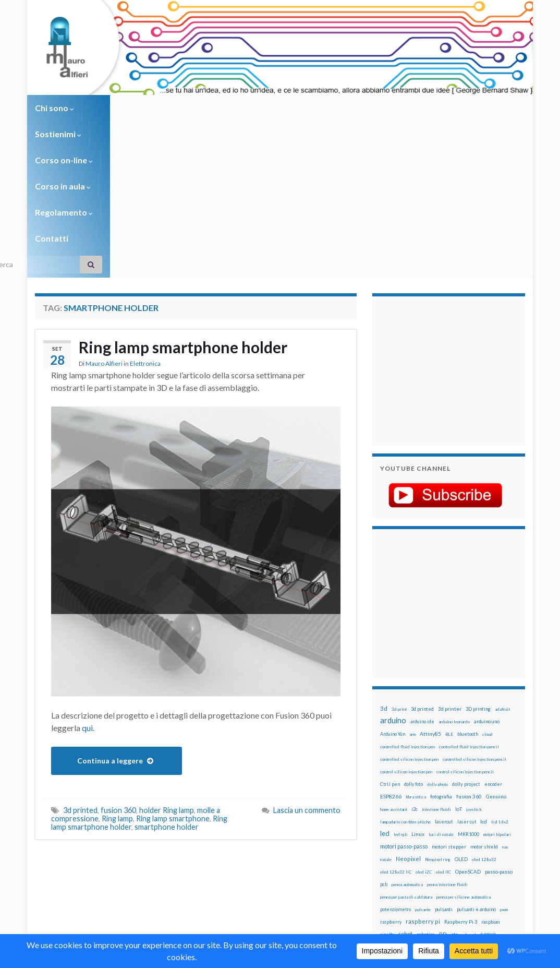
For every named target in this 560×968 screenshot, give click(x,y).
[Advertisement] (445, 239)
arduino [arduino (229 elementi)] (393, 590)
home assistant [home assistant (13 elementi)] (394, 679)
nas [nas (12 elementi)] (505, 716)
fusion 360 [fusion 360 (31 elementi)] (469, 666)
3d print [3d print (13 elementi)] (399, 579)
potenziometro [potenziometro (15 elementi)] (395, 779)
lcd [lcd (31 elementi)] (484, 691)
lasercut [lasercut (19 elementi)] (444, 691)
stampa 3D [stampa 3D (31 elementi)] (500, 816)
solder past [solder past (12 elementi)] (441, 817)
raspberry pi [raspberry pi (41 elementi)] (423, 791)
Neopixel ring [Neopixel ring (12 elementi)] (438, 729)
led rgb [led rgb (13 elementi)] (400, 704)
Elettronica (145, 233)
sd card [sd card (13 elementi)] (469, 804)
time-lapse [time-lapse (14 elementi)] (481, 829)
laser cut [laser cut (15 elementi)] (467, 691)
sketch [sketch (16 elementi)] (418, 816)
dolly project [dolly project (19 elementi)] (466, 654)
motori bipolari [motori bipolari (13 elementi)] (497, 704)
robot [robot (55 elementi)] (405, 803)
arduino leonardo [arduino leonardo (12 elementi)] (454, 591)
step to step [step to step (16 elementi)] (451, 829)
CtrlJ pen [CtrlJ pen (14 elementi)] (390, 654)
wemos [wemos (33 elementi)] (460, 841)
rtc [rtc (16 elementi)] (455, 804)
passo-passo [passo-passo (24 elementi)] (499, 741)
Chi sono (54, 108)
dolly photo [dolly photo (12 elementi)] (437, 654)
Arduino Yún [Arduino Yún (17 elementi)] (393, 603)
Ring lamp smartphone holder (183, 217)
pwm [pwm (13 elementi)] (504, 779)
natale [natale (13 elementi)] (386, 729)
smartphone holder (167, 696)
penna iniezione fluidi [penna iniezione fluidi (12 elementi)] (447, 754)
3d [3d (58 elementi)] (384, 578)
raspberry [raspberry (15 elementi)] (391, 791)
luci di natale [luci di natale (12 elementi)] (441, 704)
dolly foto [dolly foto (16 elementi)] (413, 654)
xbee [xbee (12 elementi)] (408, 854)
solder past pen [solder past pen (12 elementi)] (469, 817)
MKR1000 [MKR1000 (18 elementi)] (468, 704)
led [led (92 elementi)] (385, 703)
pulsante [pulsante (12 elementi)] (423, 779)
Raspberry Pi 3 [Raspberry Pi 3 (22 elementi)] (461, 791)
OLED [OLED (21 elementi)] (461, 729)
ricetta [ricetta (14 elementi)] (387, 804)
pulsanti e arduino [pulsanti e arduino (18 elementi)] (476, 779)
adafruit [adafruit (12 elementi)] (502, 579)
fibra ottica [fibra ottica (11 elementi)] (416, 666)
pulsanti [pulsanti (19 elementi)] (444, 779)
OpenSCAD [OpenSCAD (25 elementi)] (468, 741)
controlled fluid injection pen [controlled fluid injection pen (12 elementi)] (407, 616)
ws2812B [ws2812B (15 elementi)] (390, 854)
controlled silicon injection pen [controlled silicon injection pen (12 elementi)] (409, 629)
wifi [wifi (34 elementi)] (477, 841)
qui (87, 597)
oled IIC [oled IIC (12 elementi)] (443, 742)
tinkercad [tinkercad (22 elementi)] (418, 841)
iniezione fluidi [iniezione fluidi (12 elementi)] (436, 679)
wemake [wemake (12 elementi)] (440, 842)
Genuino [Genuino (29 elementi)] (496, 666)
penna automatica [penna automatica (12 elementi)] (407, 754)
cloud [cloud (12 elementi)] (488, 604)
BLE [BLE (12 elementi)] (449, 604)
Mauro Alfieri (104, 233)
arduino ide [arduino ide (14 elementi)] (422, 591)
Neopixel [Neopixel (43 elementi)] (408, 728)
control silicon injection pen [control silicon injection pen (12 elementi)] (406, 641)
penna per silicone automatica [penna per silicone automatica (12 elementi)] (464, 767)
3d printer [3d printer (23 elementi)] (450, 578)
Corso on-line (182, 108)
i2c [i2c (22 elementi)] (415, 679)
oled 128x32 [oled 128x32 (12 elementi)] (484, 729)
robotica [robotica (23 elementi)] (426, 804)
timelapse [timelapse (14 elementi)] (391, 842)
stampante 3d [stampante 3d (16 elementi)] (395, 829)
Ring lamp (117, 688)
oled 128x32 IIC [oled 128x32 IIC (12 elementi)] (396, 742)
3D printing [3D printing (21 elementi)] (478, 578)
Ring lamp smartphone (173, 688)
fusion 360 (118, 680)
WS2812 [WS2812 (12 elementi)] (494, 842)
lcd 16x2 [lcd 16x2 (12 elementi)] (500, 691)
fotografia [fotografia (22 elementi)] (441, 666)
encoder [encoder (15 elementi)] (493, 654)
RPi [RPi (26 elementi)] (443, 804)
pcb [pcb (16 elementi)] (384, 754)
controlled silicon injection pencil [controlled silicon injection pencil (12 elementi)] (474, 629)
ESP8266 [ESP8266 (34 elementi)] (391, 666)
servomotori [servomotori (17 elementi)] (393, 816)
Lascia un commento (307, 680)
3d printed (80, 680)
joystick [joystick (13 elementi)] (474, 679)
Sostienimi (113, 108)
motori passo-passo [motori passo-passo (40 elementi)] (404, 716)
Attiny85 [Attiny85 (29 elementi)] (430, 603)
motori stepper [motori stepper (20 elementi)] (449, 716)
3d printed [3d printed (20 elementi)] (422, 578)
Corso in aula (255, 108)
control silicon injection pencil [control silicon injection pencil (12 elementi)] (465, 641)
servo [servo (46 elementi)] (488, 803)
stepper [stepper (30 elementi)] (424, 829)
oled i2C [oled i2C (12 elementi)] (424, 742)
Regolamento (328, 108)
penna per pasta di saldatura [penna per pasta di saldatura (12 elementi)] (406, 767)
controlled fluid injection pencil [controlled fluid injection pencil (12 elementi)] (469, 616)
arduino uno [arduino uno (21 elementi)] (487, 591)
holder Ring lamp (167, 680)
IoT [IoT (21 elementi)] (459, 679)
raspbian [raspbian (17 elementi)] (490, 791)
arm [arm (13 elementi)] (412, 604)
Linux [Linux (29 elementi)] (418, 703)
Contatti (389, 108)
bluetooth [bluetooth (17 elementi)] (468, 603)
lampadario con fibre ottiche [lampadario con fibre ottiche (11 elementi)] (405, 691)
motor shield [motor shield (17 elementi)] (484, 716)
